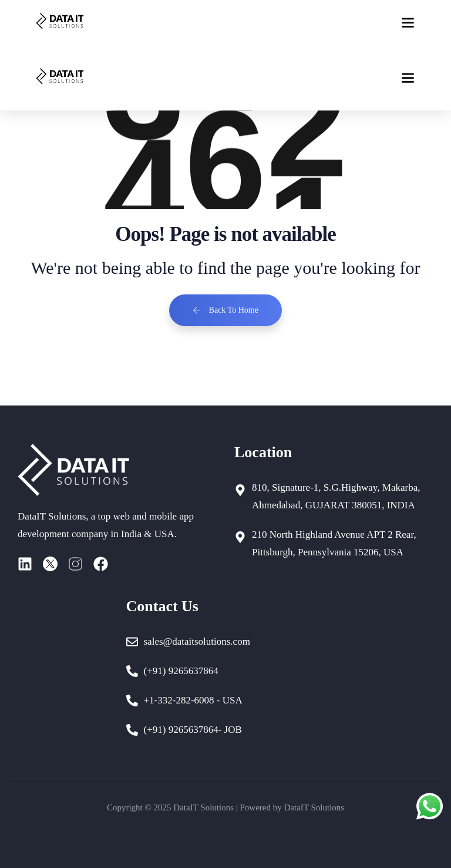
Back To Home (225, 310)
